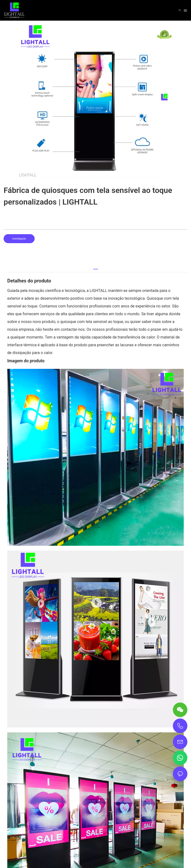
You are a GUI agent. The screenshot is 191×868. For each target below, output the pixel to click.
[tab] (96, 267)
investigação (19, 239)
